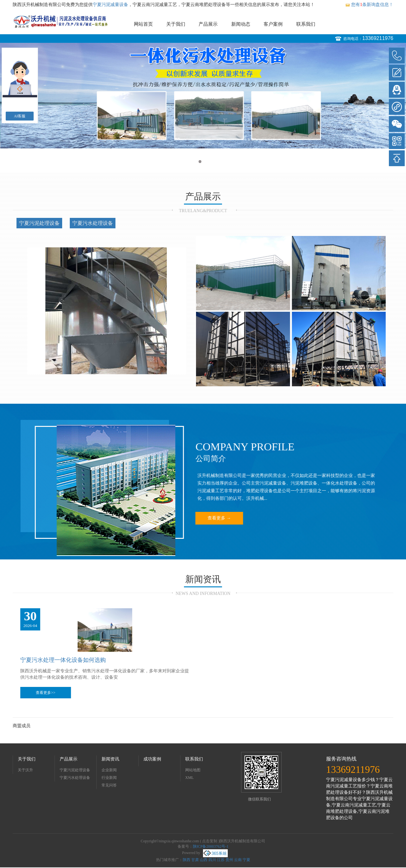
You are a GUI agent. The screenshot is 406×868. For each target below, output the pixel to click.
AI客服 (20, 116)
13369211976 (378, 38)
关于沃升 (25, 770)
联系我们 (306, 24)
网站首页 (143, 24)
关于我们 (176, 24)
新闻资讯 (110, 759)
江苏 (221, 860)
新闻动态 (241, 24)
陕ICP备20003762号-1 (211, 846)
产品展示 (208, 24)
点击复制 (210, 841)
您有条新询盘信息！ (369, 5)
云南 (238, 860)
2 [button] (206, 162)
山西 (204, 860)
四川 (212, 860)
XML (190, 778)
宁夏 (246, 860)
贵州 (229, 860)
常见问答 (109, 785)
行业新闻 (109, 778)
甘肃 (195, 860)
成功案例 (152, 759)
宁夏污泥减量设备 (110, 5)
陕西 (187, 860)
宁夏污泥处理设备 (39, 223)
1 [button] (200, 162)
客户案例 (273, 24)
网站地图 (193, 770)
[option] (203, 96)
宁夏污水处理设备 (93, 223)
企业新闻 (109, 770)
